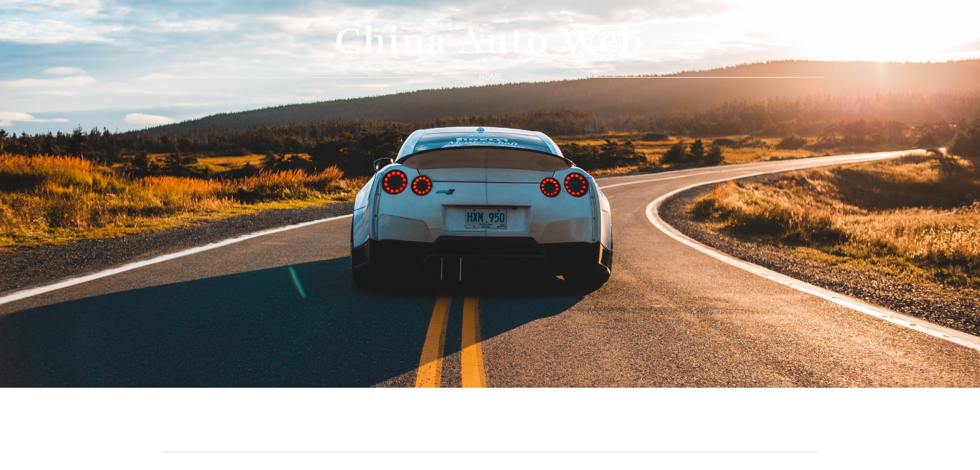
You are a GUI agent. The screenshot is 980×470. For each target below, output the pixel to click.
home (490, 77)
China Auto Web (490, 41)
